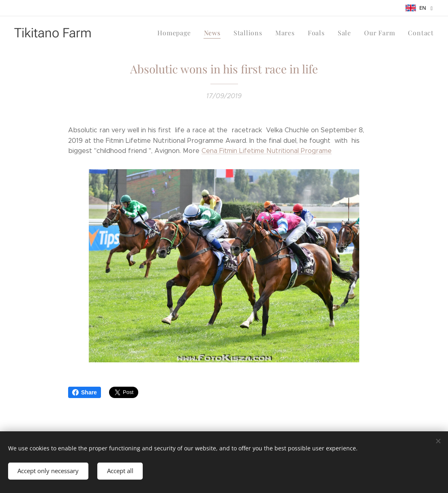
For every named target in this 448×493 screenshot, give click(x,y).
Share (85, 392)
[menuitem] (184, 33)
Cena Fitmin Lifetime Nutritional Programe (267, 151)
